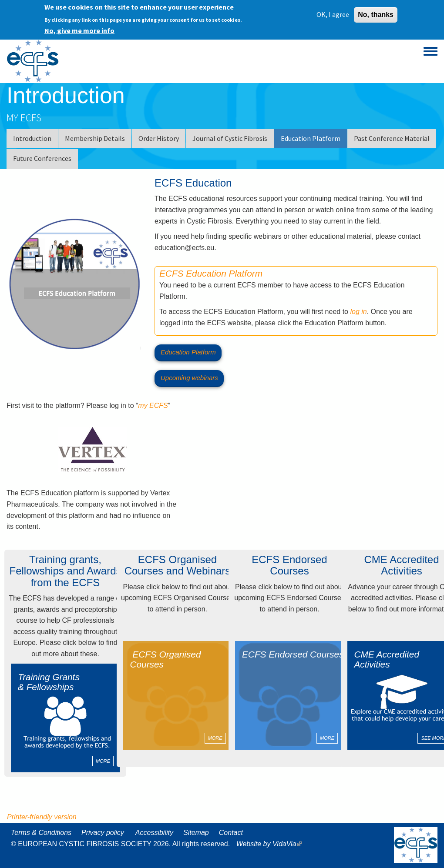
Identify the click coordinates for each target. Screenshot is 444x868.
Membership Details (95, 138)
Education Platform (311, 138)
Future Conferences (42, 158)
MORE (103, 761)
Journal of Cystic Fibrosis (230, 138)
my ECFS (153, 406)
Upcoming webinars (189, 378)
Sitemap (196, 833)
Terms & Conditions (41, 833)
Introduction (32, 138)
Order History (159, 138)
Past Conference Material (392, 138)
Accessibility (154, 833)
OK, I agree (333, 14)
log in (358, 312)
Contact (231, 833)
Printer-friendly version (42, 817)
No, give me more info (79, 30)
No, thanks (376, 14)
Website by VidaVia (271, 844)
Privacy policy (103, 833)
